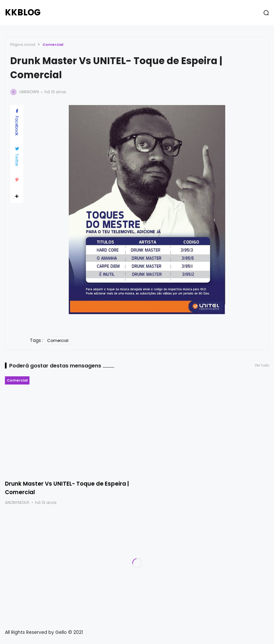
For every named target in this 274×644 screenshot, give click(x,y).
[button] (266, 13)
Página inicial (23, 45)
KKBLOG (23, 12)
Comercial (53, 45)
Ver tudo (262, 365)
